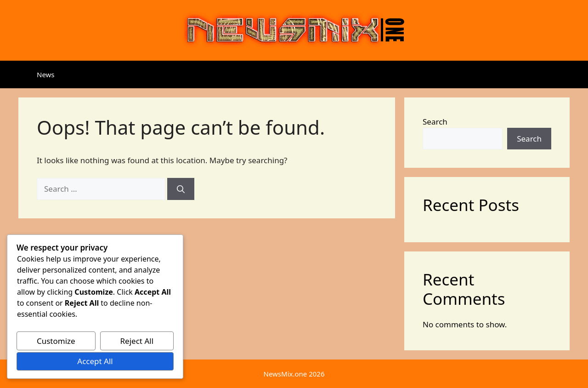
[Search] (181, 189)
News (46, 74)
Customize (56, 341)
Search (435, 122)
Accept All (95, 361)
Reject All (137, 341)
